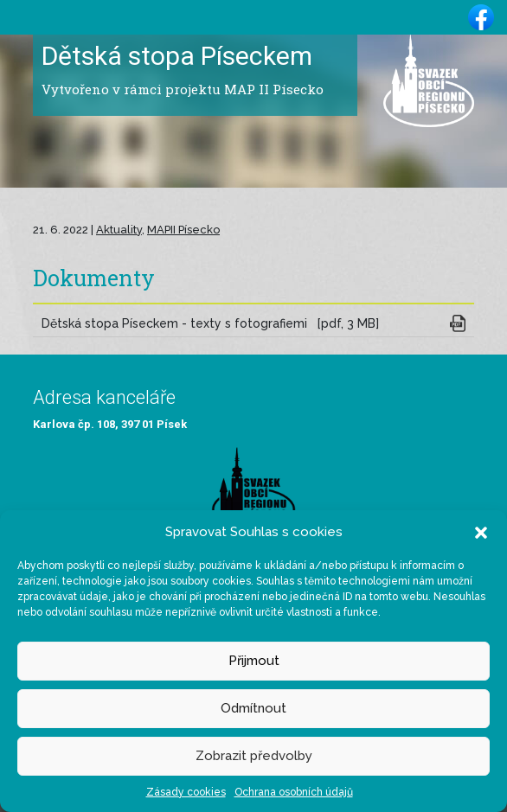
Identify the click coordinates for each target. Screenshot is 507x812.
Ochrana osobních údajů (294, 792)
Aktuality (119, 230)
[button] (481, 532)
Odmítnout (253, 708)
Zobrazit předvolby (254, 756)
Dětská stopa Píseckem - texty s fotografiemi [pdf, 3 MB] (210, 323)
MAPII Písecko (183, 230)
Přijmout (254, 661)
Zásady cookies (186, 792)
